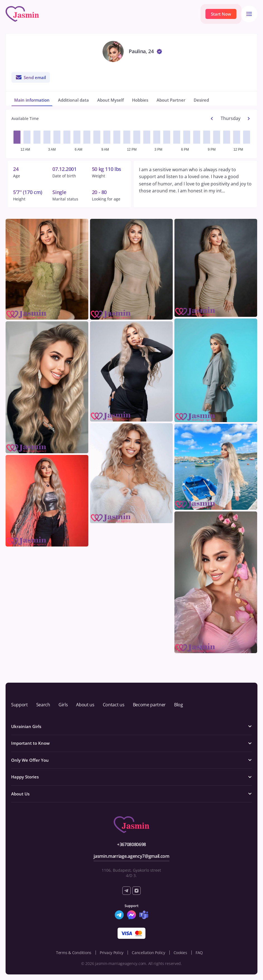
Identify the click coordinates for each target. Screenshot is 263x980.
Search (43, 705)
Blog (179, 705)
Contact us (114, 705)
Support (20, 705)
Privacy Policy (112, 953)
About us (85, 705)
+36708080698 (131, 844)
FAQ (199, 953)
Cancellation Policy (148, 953)
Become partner (149, 705)
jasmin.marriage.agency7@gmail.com (131, 856)
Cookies (180, 953)
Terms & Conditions (74, 953)
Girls (63, 705)
